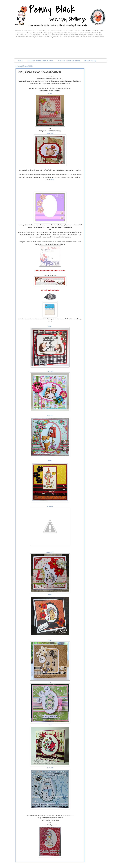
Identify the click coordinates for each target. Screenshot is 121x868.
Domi (52, 179)
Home (20, 61)
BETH (50, 326)
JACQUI (50, 506)
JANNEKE (50, 552)
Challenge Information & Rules (40, 61)
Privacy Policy (90, 61)
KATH (50, 640)
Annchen (50, 133)
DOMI (50, 461)
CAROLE (50, 371)
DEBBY (50, 416)
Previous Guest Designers (69, 61)
